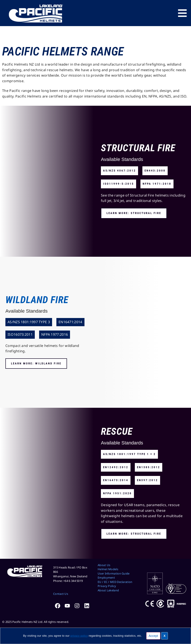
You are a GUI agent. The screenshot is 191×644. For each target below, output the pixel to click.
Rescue (117, 431)
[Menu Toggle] (182, 13)
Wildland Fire (37, 300)
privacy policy (79, 636)
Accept (153, 636)
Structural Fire (138, 148)
